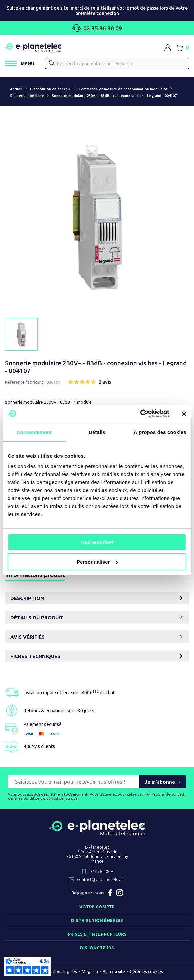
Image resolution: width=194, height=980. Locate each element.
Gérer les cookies (146, 971)
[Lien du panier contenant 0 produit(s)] (183, 48)
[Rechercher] (117, 64)
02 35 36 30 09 (97, 28)
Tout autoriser (97, 542)
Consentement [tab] (34, 432)
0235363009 (101, 871)
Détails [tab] (97, 432)
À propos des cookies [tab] (160, 432)
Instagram (120, 893)
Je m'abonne (160, 782)
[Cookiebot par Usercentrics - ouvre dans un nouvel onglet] (140, 414)
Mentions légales (61, 971)
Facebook (110, 893)
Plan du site (114, 971)
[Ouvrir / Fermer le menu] (20, 63)
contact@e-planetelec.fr (101, 879)
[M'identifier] (168, 48)
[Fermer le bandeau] (184, 414)
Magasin (90, 971)
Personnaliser (97, 562)
